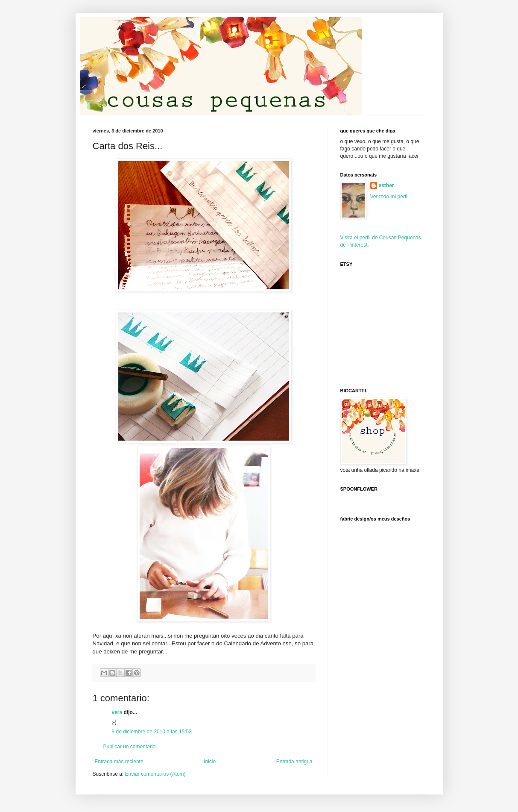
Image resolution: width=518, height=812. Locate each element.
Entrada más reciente (119, 762)
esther (386, 185)
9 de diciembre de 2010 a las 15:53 (152, 732)
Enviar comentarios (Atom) (155, 774)
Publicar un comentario (130, 747)
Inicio (210, 762)
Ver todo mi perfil (389, 197)
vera (117, 712)
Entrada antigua (294, 762)
